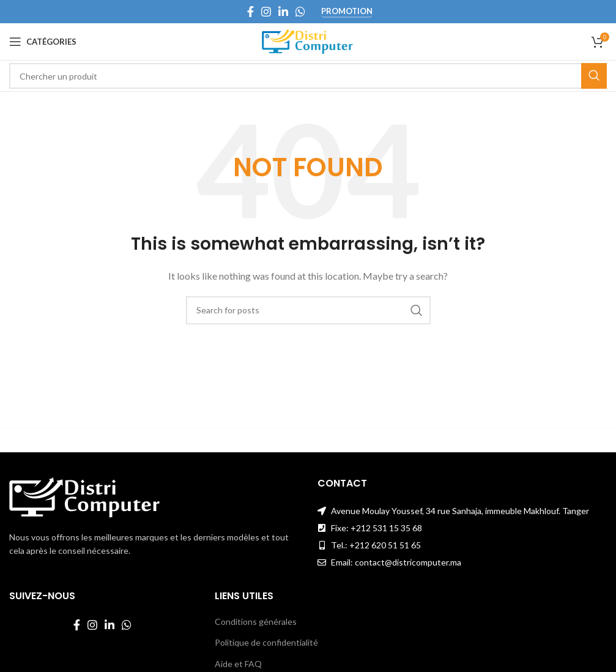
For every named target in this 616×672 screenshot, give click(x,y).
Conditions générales (256, 622)
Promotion (347, 11)
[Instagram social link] (266, 12)
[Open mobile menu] (43, 42)
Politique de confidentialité (266, 642)
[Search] (308, 76)
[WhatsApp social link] (300, 12)
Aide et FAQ (238, 664)
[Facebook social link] (250, 12)
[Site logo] (308, 41)
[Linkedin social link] (283, 12)
